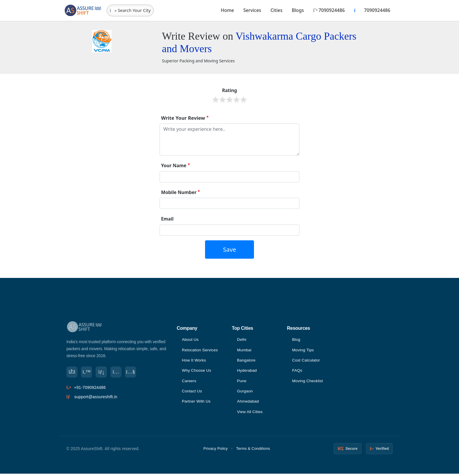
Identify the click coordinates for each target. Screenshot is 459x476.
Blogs (298, 10)
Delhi (242, 340)
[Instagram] (118, 372)
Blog (296, 340)
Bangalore (247, 361)
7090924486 (329, 10)
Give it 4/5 (236, 100)
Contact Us (192, 393)
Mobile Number (179, 192)
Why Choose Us (197, 371)
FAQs (297, 371)
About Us (190, 340)
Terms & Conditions (253, 451)
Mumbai (244, 350)
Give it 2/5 (223, 100)
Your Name (174, 165)
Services (252, 10)
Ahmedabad (248, 403)
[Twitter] (87, 372)
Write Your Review (183, 118)
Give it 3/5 (230, 100)
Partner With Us (197, 403)
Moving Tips (303, 350)
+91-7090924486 (90, 388)
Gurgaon (245, 393)
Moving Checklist (308, 382)
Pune (242, 382)
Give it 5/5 (243, 100)
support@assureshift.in (96, 397)
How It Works (194, 361)
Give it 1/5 (216, 100)
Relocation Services (200, 350)
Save (229, 249)
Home (227, 10)
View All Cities (250, 414)
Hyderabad (247, 371)
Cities (277, 10)
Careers (189, 382)
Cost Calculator (307, 361)
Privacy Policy (216, 451)
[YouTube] (133, 372)
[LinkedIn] (103, 372)
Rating (229, 90)
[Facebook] (72, 372)
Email (167, 219)
